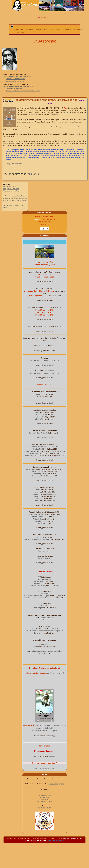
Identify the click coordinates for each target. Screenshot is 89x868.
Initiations (53, 242)
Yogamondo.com (44, 798)
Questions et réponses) (15, 89)
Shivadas (44, 593)
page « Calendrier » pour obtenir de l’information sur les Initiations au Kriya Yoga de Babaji (15, 198)
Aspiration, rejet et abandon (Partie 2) (20, 86)
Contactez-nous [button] (20, 33)
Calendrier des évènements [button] (37, 29)
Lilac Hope (45, 799)
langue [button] (42, 18)
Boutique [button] (78, 29)
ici (42, 282)
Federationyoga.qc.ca (44, 796)
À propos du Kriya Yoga (11, 189)
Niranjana (44, 606)
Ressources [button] (55, 29)
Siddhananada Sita (44, 551)
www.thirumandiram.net (56, 779)
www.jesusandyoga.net (57, 784)
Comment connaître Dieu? (16, 79)
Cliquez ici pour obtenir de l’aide (44, 768)
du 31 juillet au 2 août (55, 673)
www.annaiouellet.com (44, 808)
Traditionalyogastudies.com (44, 801)
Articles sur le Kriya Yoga (11, 191)
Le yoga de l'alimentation (15, 81)
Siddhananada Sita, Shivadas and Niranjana (46, 651)
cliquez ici (34, 174)
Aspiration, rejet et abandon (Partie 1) (20, 77)
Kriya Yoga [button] (18, 29)
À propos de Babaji (9, 187)
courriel (65, 113)
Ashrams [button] (67, 29)
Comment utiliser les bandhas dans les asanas (23, 91)
